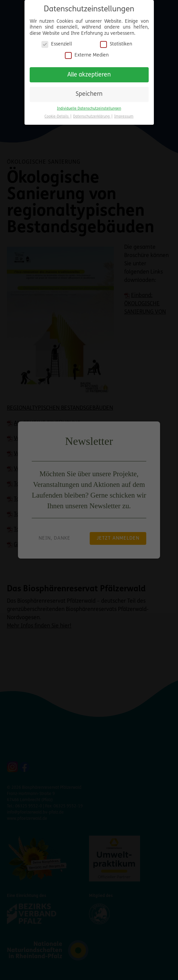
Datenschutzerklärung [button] (92, 113)
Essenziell (57, 41)
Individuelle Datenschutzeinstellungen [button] (89, 105)
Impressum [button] (124, 113)
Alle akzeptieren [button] (89, 71)
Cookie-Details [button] (57, 113)
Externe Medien (87, 52)
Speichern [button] (89, 91)
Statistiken (116, 41)
